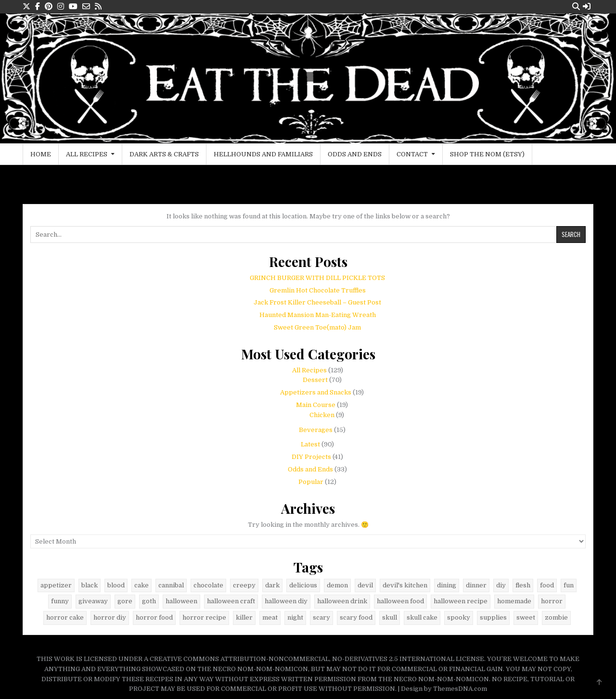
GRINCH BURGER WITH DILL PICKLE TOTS (317, 278)
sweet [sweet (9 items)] (526, 617)
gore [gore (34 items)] (125, 601)
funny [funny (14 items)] (60, 601)
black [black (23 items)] (90, 585)
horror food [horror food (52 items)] (154, 617)
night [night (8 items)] (295, 617)
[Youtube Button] (73, 6)
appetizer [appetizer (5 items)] (56, 585)
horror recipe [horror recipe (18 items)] (204, 617)
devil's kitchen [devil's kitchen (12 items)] (405, 585)
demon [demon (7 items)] (337, 585)
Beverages (316, 430)
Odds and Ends (355, 154)
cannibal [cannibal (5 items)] (171, 585)
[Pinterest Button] (49, 6)
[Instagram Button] (61, 6)
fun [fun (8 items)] (569, 585)
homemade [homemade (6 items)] (514, 601)
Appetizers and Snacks (316, 392)
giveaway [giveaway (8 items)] (93, 601)
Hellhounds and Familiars (263, 154)
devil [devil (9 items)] (365, 585)
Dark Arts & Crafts (164, 154)
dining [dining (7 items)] (447, 585)
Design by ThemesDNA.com (444, 689)
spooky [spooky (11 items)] (459, 617)
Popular (311, 482)
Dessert (315, 380)
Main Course (316, 405)
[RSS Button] (98, 6)
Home (41, 154)
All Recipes (87, 154)
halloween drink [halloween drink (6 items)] (342, 601)
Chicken (322, 415)
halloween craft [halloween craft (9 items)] (231, 601)
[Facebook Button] (38, 6)
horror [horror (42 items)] (552, 601)
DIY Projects (311, 457)
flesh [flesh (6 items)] (523, 585)
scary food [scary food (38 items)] (356, 617)
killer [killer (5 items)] (244, 617)
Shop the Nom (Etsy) (487, 154)
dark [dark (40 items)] (272, 585)
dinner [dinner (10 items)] (476, 585)
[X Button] (26, 6)
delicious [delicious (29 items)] (303, 585)
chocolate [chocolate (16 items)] (208, 585)
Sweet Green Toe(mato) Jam (317, 327)
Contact (412, 154)
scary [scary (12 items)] (321, 617)
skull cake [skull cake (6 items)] (422, 617)
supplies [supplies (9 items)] (493, 617)
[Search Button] (576, 6)
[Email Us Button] (86, 6)
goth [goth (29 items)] (149, 601)
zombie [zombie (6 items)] (556, 617)
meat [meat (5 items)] (270, 617)
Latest (310, 444)
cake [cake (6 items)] (141, 585)
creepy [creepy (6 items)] (244, 585)
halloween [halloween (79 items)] (181, 601)
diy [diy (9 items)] (501, 585)
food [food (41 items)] (547, 585)
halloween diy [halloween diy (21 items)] (286, 601)
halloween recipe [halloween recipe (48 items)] (461, 601)
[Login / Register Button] (587, 6)
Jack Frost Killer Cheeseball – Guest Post (317, 302)
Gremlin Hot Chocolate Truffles (318, 290)
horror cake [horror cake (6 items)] (65, 617)
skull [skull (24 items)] (390, 617)
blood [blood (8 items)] (116, 585)
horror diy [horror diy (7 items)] (110, 617)
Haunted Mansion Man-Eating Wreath (318, 315)
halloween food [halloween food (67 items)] (400, 601)
